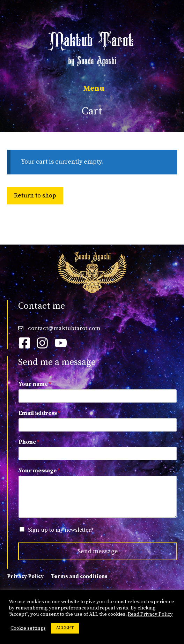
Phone (29, 442)
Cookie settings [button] (28, 628)
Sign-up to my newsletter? (61, 530)
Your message (39, 471)
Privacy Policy (25, 576)
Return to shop (35, 196)
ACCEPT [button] (65, 628)
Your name (35, 384)
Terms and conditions (79, 576)
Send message (98, 551)
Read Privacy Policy (150, 614)
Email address (39, 413)
